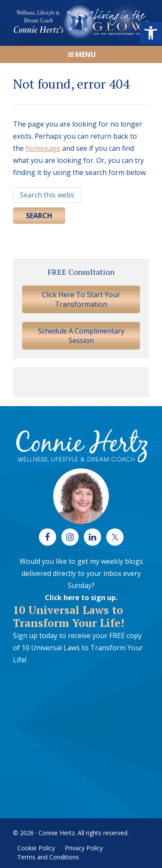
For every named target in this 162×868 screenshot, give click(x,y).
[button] (151, 33)
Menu (86, 54)
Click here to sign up (80, 598)
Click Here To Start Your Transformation (81, 299)
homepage (43, 148)
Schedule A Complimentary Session (81, 336)
